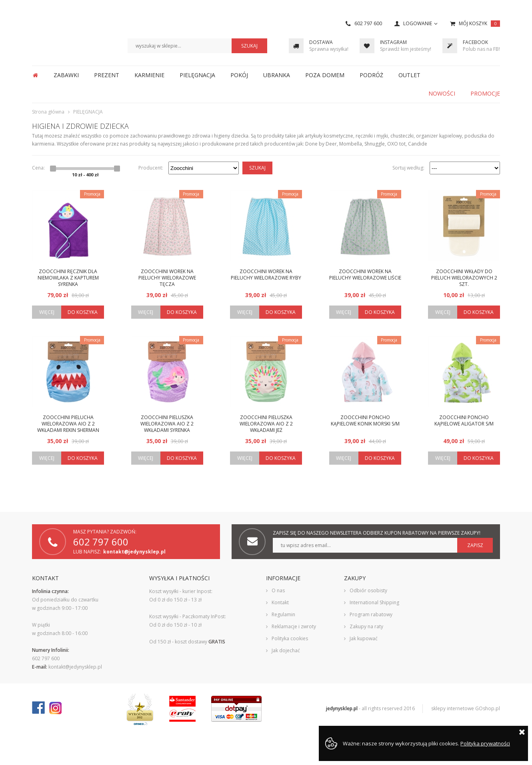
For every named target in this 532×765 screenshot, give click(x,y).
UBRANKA (277, 75)
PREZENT (107, 75)
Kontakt (280, 602)
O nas (278, 590)
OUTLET (409, 75)
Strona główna (35, 75)
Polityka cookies (290, 638)
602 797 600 (368, 24)
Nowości (442, 93)
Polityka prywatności (485, 743)
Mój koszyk (479, 24)
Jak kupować (364, 638)
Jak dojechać (286, 650)
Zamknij (522, 732)
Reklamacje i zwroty (294, 626)
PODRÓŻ (371, 75)
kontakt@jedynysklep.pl (134, 552)
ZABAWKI (66, 75)
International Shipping (374, 602)
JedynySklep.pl (69, 34)
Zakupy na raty (366, 626)
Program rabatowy (371, 614)
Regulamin (283, 614)
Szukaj (257, 168)
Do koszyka (83, 312)
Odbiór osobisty (368, 590)
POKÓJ (239, 75)
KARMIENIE (149, 75)
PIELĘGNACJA (197, 75)
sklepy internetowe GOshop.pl (466, 708)
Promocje (485, 93)
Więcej (47, 312)
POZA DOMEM (325, 75)
